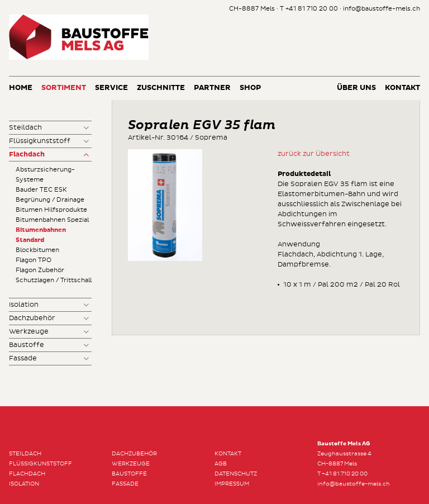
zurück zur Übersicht (314, 154)
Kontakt (402, 88)
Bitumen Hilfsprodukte (51, 210)
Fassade (23, 358)
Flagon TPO (34, 260)
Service (111, 88)
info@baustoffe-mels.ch (382, 9)
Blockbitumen (37, 250)
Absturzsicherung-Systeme (45, 175)
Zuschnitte (161, 88)
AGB (221, 464)
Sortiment (64, 88)
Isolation (24, 305)
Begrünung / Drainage (50, 200)
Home (21, 88)
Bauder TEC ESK (41, 190)
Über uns (356, 88)
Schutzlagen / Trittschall (54, 280)
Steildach (25, 128)
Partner (212, 88)
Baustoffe (27, 345)
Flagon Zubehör (40, 270)
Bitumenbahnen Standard (41, 235)
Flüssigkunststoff (40, 141)
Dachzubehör (32, 318)
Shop (250, 88)
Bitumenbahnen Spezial (52, 220)
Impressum (232, 484)
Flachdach (27, 155)
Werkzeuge (29, 332)
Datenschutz (236, 474)
